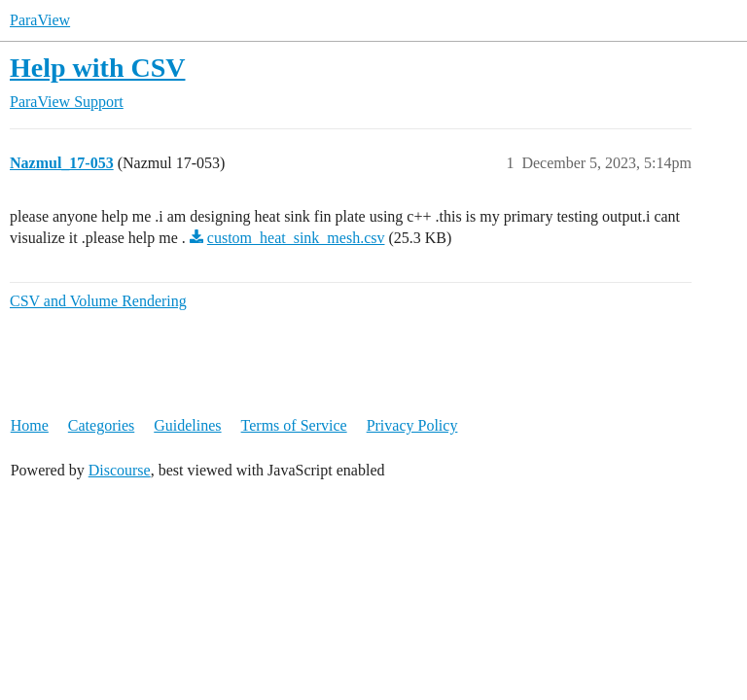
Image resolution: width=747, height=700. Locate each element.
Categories (101, 425)
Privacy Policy (412, 425)
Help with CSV (97, 68)
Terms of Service (294, 425)
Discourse (120, 470)
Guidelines (187, 425)
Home (30, 425)
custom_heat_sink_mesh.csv (296, 238)
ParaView (40, 20)
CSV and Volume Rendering (98, 301)
